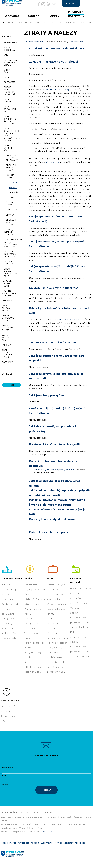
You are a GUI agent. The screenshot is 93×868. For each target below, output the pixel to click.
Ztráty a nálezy (55, 648)
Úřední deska (32, 585)
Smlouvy (29, 662)
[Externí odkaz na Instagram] (43, 4)
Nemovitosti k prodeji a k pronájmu (55, 623)
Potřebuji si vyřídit (57, 585)
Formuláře (53, 590)
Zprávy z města (9, 716)
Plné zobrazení (76, 42)
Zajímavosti (8, 614)
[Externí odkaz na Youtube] (49, 4)
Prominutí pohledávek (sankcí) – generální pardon (58, 638)
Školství (74, 613)
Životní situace (71, 23)
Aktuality (6, 585)
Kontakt (35, 843)
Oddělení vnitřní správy (53, 23)
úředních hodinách (70, 320)
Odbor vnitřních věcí (33, 23)
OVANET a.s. (46, 832)
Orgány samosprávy (35, 590)
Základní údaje (9, 590)
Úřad (20, 23)
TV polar (5, 721)
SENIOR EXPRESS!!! (80, 656)
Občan (50, 578)
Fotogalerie (8, 619)
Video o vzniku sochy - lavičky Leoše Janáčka (9, 633)
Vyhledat (7, 374)
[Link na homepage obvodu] (18, 857)
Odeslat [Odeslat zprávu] (46, 790)
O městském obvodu (12, 578)
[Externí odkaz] (53, 5)
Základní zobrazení (34, 42)
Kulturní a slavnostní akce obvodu (78, 637)
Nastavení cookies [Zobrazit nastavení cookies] (76, 843)
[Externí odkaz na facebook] (39, 4)
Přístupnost (23, 843)
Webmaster (47, 843)
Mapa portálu (8, 843)
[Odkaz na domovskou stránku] (3, 23)
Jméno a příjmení (9, 767)
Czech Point (54, 599)
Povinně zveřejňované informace (31, 623)
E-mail (5, 776)
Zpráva (5, 785)
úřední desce (52, 162)
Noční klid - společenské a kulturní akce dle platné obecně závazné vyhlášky (56, 662)
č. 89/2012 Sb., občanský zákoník (61, 89)
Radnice (11, 23)
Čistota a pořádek (57, 604)
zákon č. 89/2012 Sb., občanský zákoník (54, 470)
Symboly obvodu (10, 604)
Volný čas (75, 608)
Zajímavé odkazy (79, 627)
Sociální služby (55, 594)
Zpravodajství (9, 623)
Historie (6, 609)
